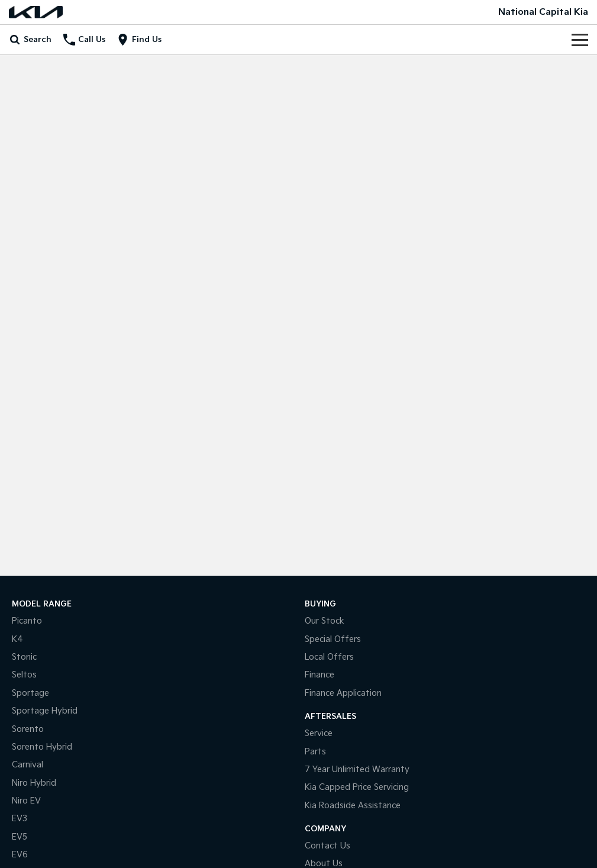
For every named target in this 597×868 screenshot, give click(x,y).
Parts (315, 752)
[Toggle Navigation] (580, 40)
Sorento (28, 729)
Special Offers (333, 639)
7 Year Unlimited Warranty (357, 769)
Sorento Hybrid (42, 747)
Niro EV (26, 801)
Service (319, 733)
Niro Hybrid (34, 783)
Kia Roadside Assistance (353, 806)
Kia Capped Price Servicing (357, 787)
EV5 (20, 837)
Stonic (24, 657)
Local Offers (329, 657)
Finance (320, 675)
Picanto (27, 621)
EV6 (20, 855)
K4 (17, 639)
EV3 (20, 819)
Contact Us (327, 846)
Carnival (28, 765)
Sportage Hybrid (45, 711)
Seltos (24, 675)
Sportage (30, 693)
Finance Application (343, 693)
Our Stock (325, 621)
